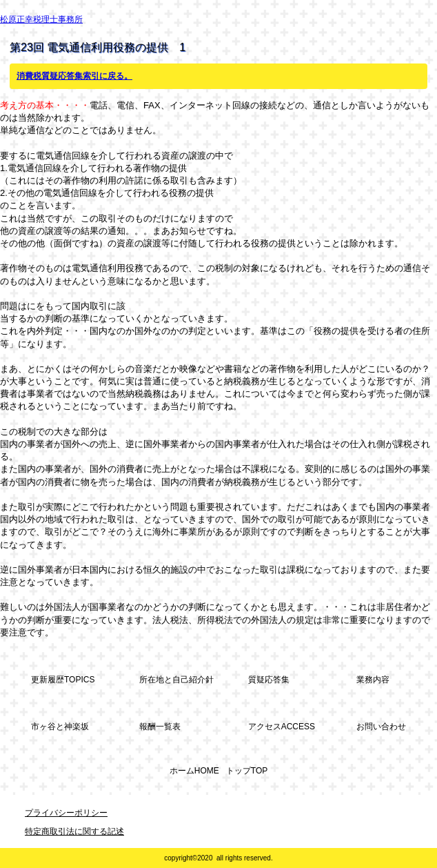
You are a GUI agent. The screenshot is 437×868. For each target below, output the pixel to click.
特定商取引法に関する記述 (74, 831)
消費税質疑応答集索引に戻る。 (74, 76)
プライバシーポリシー (66, 813)
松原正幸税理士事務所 (41, 19)
